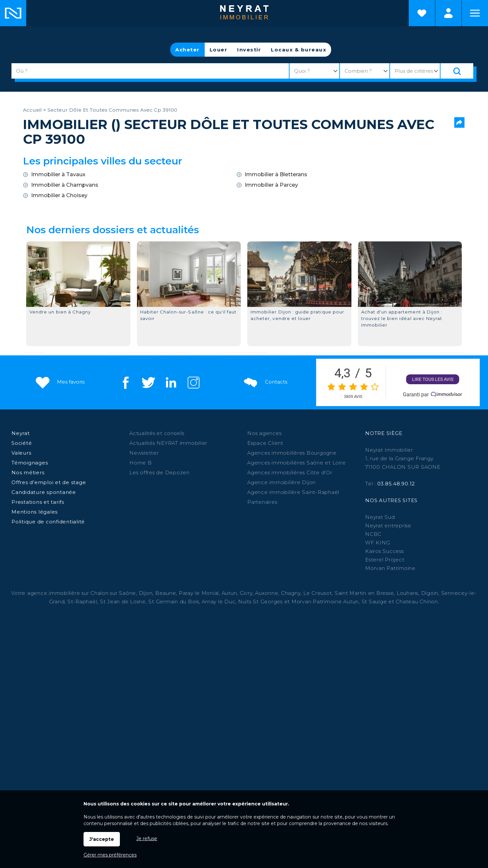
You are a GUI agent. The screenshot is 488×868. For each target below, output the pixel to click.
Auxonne (267, 593)
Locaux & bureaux (299, 50)
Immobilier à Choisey (59, 195)
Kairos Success (385, 551)
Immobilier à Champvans (65, 185)
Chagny (291, 593)
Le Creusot (318, 593)
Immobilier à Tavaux (58, 174)
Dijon (146, 593)
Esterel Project (385, 560)
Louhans (407, 593)
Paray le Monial (199, 593)
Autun (229, 593)
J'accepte (102, 839)
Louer (219, 50)
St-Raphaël (82, 602)
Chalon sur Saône (113, 593)
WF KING (378, 543)
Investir (249, 50)
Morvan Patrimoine (390, 568)
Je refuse (147, 839)
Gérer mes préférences (110, 855)
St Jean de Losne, (124, 602)
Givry (246, 593)
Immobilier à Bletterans (276, 174)
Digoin (430, 593)
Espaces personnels (448, 13)
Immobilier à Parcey (271, 185)
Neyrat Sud (380, 517)
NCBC (373, 534)
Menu (475, 13)
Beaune (166, 593)
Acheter (188, 50)
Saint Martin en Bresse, (365, 593)
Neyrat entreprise (388, 526)
